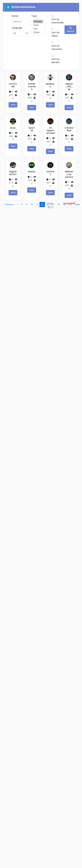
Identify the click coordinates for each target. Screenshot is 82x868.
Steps (38, 32)
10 (32, 204)
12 (42, 204)
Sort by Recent (55, 61)
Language (17, 28)
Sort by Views (55, 34)
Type (34, 16)
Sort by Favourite (57, 47)
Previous (9, 204)
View (13, 105)
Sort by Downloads (58, 21)
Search (71, 30)
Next (78, 204)
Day (38, 29)
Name (15, 16)
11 (37, 204)
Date (38, 25)
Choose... (38, 22)
